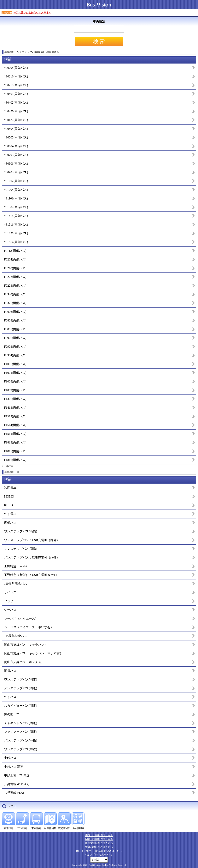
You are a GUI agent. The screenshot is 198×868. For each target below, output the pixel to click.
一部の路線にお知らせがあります (32, 12)
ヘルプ (88, 855)
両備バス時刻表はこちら (99, 835)
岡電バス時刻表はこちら (99, 839)
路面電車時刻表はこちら (99, 843)
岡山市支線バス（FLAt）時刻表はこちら (99, 851)
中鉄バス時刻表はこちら (99, 847)
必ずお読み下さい (103, 855)
